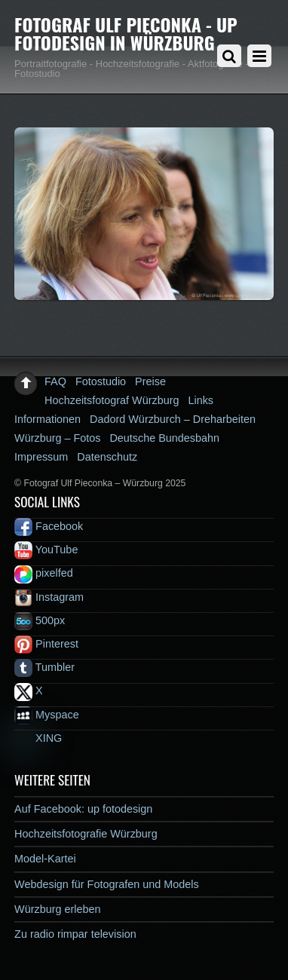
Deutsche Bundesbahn (164, 438)
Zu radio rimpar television (75, 934)
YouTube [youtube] (46, 550)
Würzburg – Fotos (57, 438)
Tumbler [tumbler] (44, 667)
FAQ (55, 381)
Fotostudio (101, 381)
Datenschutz (107, 457)
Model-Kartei (45, 859)
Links (201, 400)
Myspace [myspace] (47, 715)
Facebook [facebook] (49, 526)
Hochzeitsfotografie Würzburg (86, 834)
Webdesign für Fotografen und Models (107, 884)
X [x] (29, 691)
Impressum (41, 457)
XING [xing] (38, 738)
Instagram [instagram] (49, 597)
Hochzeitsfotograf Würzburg (112, 400)
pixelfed (44, 573)
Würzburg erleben (57, 909)
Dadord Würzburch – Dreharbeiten (173, 419)
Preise (150, 381)
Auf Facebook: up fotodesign (83, 809)
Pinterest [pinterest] (46, 644)
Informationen (47, 419)
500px (40, 620)
